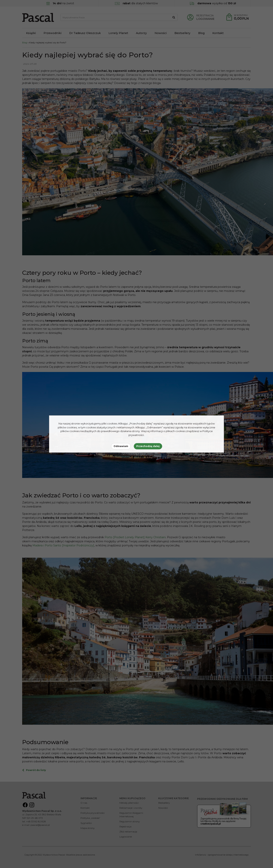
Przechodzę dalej (148, 446)
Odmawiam (121, 446)
